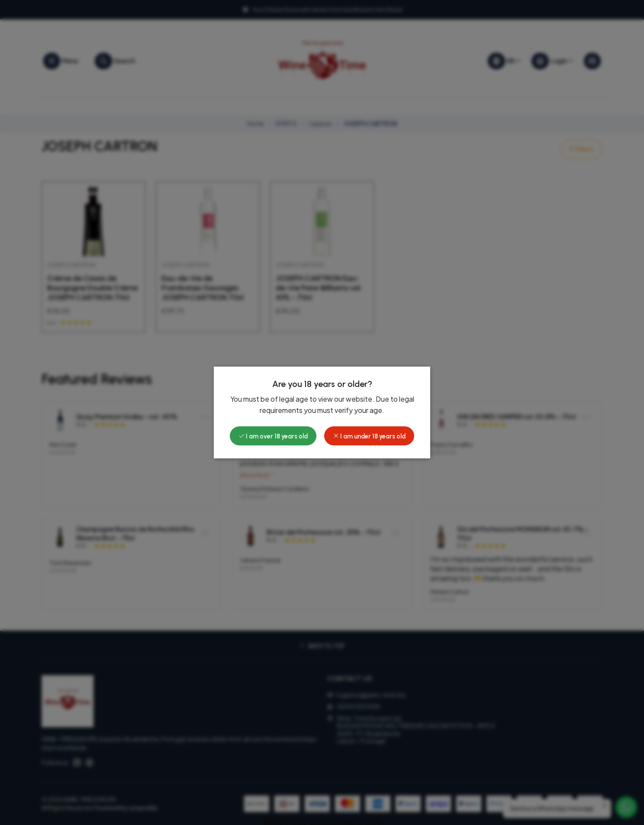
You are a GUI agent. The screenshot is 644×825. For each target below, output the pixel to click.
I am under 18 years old (369, 436)
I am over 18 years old (273, 436)
